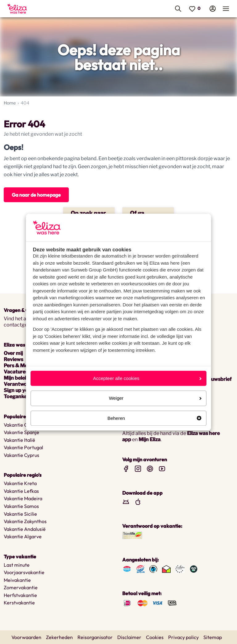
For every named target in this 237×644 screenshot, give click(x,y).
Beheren (154, 418)
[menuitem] (38, 9)
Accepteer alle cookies (147, 378)
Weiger (155, 398)
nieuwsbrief (218, 379)
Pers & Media (19, 366)
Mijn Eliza (150, 439)
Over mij (13, 353)
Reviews (13, 359)
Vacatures (16, 372)
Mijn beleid (16, 378)
